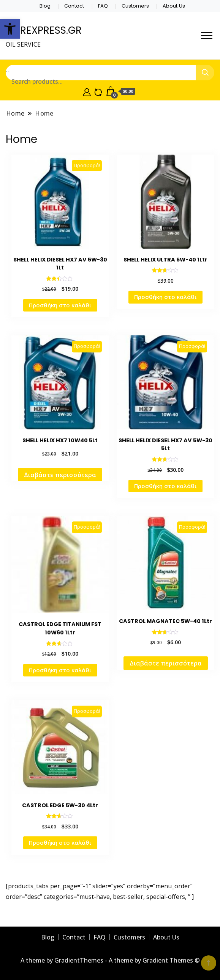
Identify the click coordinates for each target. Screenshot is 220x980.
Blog (45, 6)
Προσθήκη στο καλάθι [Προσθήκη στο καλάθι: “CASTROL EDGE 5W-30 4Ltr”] (60, 842)
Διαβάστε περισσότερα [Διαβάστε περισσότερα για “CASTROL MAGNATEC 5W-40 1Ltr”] (166, 663)
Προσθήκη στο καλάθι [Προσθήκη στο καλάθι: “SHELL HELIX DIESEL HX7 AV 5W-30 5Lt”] (165, 486)
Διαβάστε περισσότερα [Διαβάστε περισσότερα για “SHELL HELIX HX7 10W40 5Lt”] (60, 475)
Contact (74, 6)
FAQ (103, 6)
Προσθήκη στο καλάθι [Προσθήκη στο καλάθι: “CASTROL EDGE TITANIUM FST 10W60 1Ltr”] (60, 670)
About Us (174, 6)
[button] (10, 29)
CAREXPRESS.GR (44, 30)
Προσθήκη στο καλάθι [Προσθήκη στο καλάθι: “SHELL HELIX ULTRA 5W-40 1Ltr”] (165, 297)
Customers (135, 6)
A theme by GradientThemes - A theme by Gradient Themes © (110, 960)
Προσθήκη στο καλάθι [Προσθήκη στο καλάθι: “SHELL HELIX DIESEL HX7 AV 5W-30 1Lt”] (60, 305)
